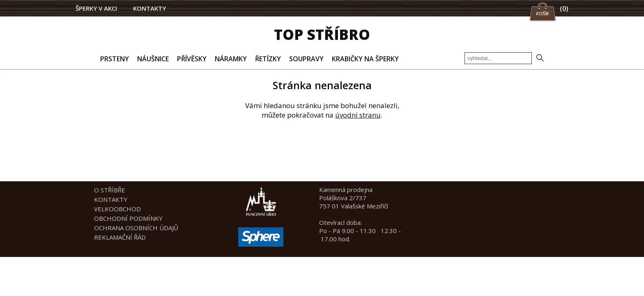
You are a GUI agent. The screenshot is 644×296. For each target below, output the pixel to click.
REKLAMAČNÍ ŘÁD (120, 237)
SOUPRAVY (306, 59)
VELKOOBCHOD (117, 209)
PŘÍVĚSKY (192, 59)
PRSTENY (115, 59)
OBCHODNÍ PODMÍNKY (128, 218)
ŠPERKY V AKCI (96, 8)
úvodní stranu (358, 115)
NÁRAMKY (231, 59)
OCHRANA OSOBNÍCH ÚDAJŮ (136, 228)
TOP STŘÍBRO (322, 34)
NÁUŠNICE (153, 59)
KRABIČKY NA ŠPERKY (365, 59)
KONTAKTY (149, 8)
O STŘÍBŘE (110, 190)
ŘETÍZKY (268, 59)
